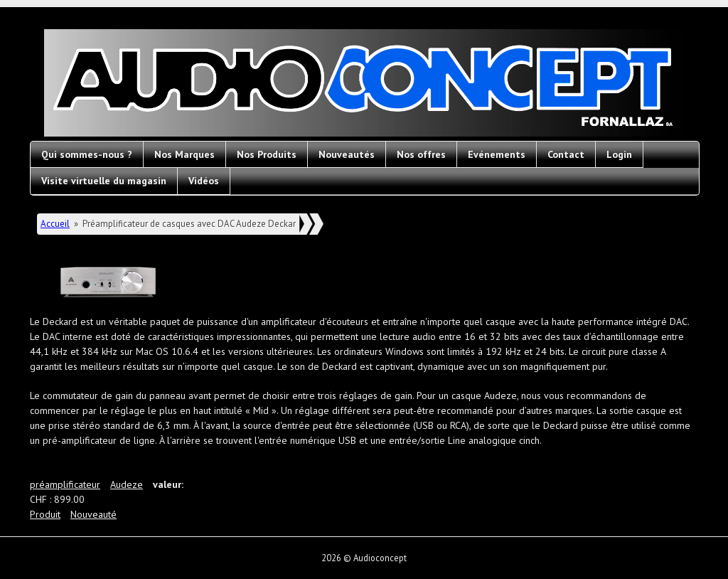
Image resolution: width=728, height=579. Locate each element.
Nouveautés (347, 154)
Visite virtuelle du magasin (104, 181)
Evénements (497, 154)
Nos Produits (267, 154)
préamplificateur (65, 484)
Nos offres (421, 154)
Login (619, 154)
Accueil (55, 224)
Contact (566, 154)
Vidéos (204, 181)
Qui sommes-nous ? (87, 154)
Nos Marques (184, 154)
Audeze (127, 484)
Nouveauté (93, 514)
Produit (45, 514)
